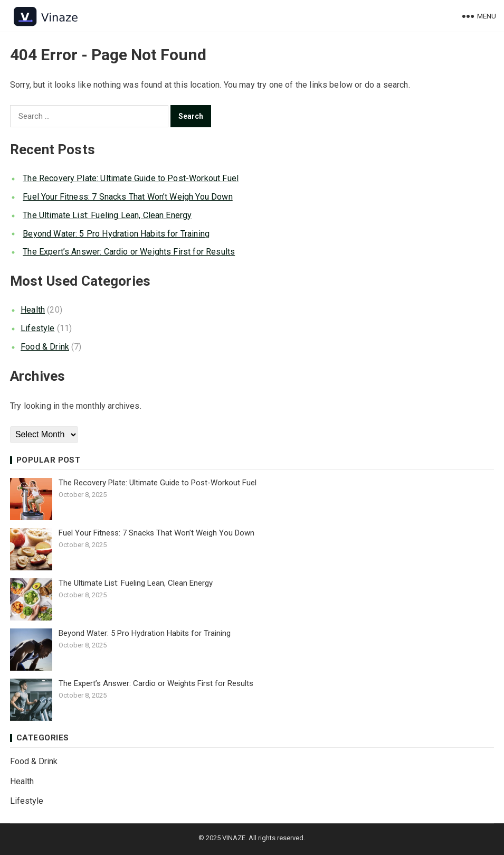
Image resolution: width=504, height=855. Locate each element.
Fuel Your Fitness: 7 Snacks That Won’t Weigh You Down (127, 197)
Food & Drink (45, 347)
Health (33, 310)
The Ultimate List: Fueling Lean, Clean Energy (107, 215)
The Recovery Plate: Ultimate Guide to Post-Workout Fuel (131, 178)
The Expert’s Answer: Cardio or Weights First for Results (129, 252)
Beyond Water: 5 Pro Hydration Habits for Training (116, 234)
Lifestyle (37, 328)
